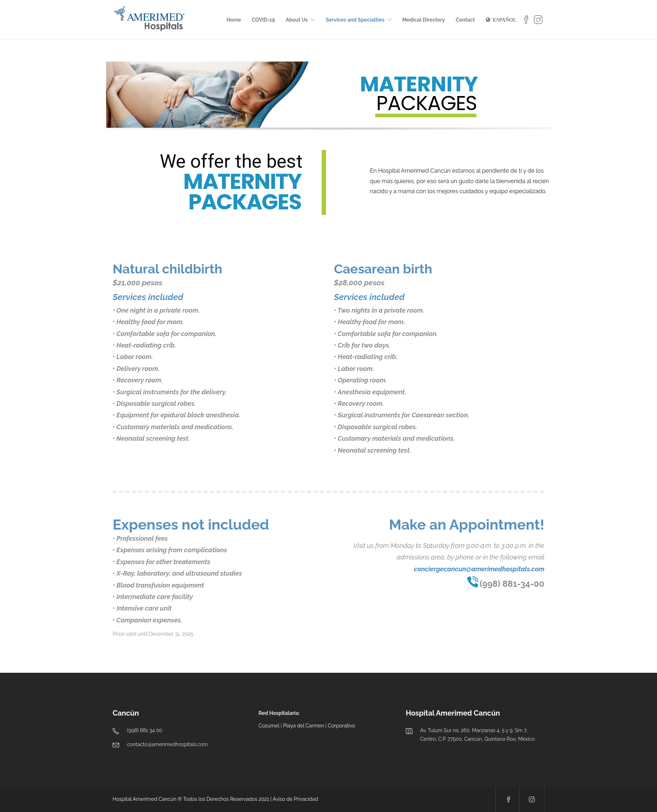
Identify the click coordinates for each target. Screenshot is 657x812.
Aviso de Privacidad (295, 799)
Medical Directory (423, 20)
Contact (465, 20)
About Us (297, 20)
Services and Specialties (355, 20)
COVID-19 (263, 20)
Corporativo (341, 726)
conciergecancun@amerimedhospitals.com (479, 569)
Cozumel (269, 726)
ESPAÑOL (505, 20)
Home (234, 20)
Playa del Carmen (304, 726)
